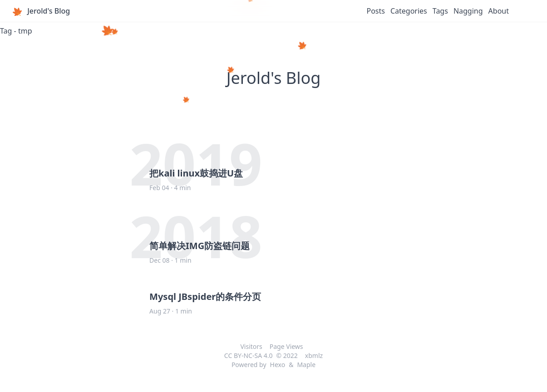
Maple (306, 365)
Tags (440, 11)
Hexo (278, 365)
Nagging (468, 11)
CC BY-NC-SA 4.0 (249, 355)
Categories (409, 11)
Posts (375, 11)
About (499, 11)
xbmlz (314, 355)
